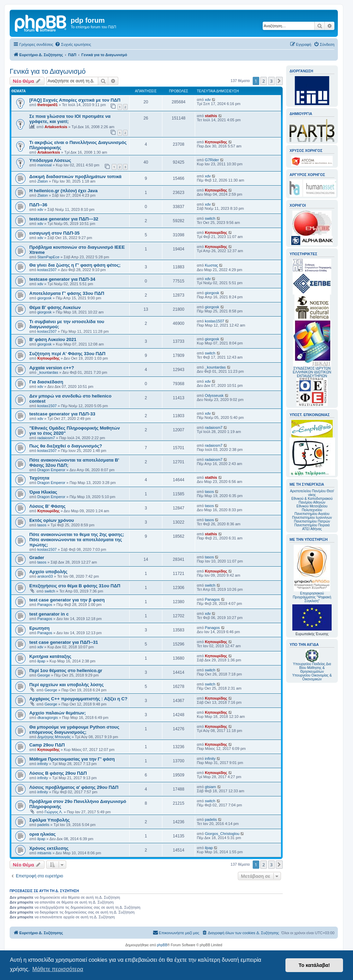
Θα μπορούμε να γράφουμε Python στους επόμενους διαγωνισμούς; (74, 730)
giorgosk (44, 298)
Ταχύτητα (39, 478)
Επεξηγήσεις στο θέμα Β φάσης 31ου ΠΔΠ (75, 586)
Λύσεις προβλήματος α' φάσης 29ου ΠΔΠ (74, 787)
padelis (43, 825)
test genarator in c (49, 614)
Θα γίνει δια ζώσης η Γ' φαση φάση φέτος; (75, 265)
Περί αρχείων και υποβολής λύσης (67, 685)
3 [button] (271, 81)
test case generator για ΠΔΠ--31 (64, 642)
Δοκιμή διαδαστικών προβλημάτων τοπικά (75, 177)
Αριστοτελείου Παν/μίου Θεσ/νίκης (312, 493)
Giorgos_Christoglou (222, 834)
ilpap (41, 661)
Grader (37, 558)
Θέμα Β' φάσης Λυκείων (55, 307)
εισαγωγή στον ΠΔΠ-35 (54, 233)
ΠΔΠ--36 (38, 205)
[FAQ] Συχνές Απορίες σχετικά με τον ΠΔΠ (75, 100)
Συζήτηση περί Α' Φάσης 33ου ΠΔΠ (67, 354)
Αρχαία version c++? (52, 368)
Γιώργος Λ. (54, 812)
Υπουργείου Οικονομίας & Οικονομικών (312, 677)
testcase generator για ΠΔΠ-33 (62, 414)
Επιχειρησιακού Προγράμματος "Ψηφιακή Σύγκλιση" (312, 574)
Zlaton (43, 181)
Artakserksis (56, 127)
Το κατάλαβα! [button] (314, 965)
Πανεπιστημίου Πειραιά (312, 525)
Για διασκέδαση (46, 382)
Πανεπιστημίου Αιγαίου (312, 514)
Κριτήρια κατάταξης (50, 656)
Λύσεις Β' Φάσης (47, 506)
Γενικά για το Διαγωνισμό (48, 71)
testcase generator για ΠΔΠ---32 (64, 219)
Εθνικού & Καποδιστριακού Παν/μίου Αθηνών (312, 501)
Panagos (45, 605)
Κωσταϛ (211, 265)
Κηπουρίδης (216, 142)
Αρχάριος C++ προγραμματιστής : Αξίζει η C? (78, 699)
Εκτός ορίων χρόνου (52, 520)
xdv (208, 100)
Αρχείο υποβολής (48, 572)
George (44, 675)
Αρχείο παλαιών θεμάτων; (58, 713)
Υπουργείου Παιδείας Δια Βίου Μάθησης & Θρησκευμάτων (312, 668)
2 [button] (264, 81)
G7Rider (212, 160)
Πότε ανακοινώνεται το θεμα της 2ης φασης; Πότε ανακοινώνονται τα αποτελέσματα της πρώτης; (77, 540)
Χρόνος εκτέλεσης (49, 848)
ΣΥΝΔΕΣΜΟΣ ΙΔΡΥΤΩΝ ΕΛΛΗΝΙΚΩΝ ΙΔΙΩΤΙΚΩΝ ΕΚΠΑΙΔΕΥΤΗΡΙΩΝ (312, 372)
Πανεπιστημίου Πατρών (312, 521)
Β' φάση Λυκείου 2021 (53, 339)
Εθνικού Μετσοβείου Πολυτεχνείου (312, 508)
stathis (211, 116)
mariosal (44, 165)
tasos (209, 492)
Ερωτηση (39, 628)
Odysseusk (214, 395)
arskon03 (45, 576)
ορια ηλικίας (43, 834)
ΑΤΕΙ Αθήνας (312, 529)
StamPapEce (48, 257)
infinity (43, 764)
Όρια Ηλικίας (43, 492)
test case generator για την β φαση (67, 600)
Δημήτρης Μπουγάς (54, 737)
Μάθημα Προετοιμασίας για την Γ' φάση (72, 759)
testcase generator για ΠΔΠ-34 (62, 279)
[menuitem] (73, 44)
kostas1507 (47, 270)
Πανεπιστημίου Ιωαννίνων (312, 518)
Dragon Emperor (51, 470)
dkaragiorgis (48, 718)
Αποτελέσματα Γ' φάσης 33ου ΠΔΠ (67, 293)
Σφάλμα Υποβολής (49, 820)
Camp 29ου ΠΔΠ (47, 745)
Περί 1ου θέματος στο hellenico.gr (66, 670)
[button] (279, 81)
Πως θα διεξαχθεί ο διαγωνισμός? (66, 446)
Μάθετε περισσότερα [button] (58, 969)
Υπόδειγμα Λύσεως (50, 160)
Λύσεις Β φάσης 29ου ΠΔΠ (58, 773)
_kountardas (48, 372)
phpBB (162, 945)
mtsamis (44, 853)
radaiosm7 (46, 438)
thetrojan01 (47, 105)
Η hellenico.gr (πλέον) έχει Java (63, 191)
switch (210, 218)
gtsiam (210, 787)
